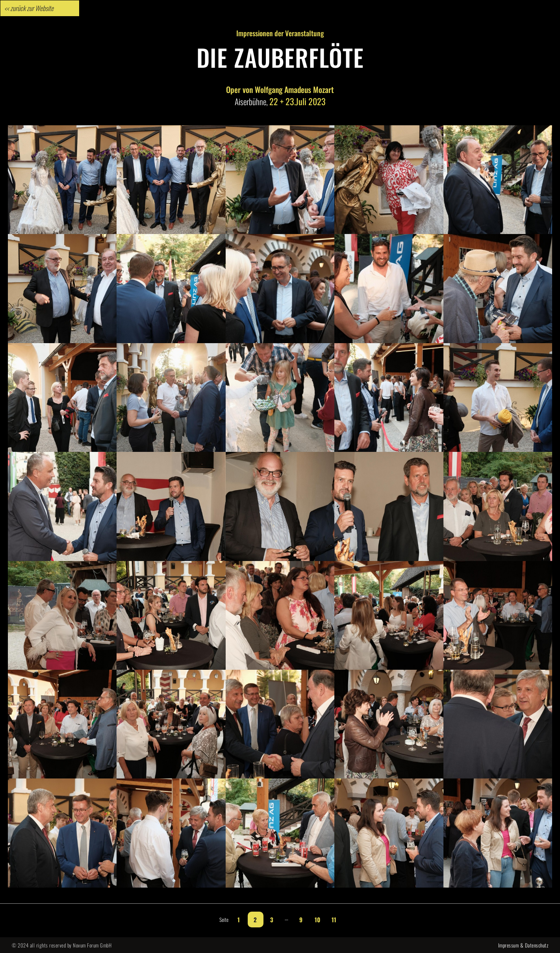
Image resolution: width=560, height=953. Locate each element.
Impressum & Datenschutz (523, 945)
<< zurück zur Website (29, 8)
